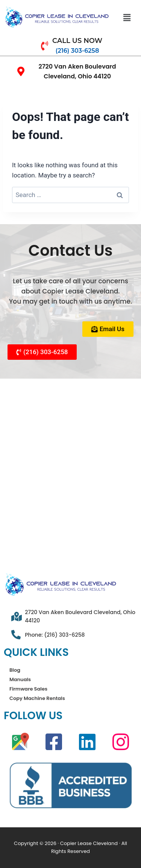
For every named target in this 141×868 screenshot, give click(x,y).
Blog (15, 670)
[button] (127, 18)
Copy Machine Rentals (37, 698)
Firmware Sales (28, 689)
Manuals (20, 679)
